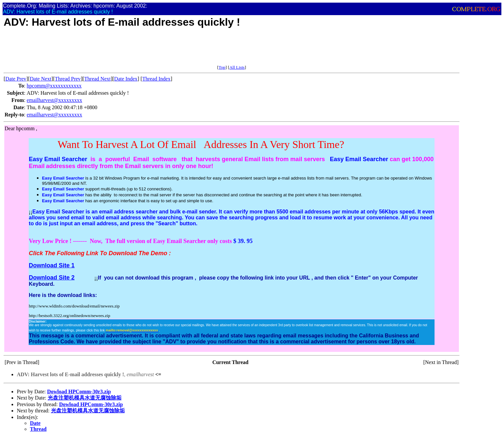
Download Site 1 (52, 265)
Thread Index (156, 79)
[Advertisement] (123, 50)
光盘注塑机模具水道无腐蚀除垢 (85, 398)
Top (222, 67)
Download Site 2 (52, 278)
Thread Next (97, 79)
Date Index (126, 79)
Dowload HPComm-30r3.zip (79, 392)
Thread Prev (68, 79)
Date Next (41, 79)
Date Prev (16, 79)
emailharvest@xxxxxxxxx (54, 100)
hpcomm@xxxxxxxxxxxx (54, 86)
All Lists (237, 67)
